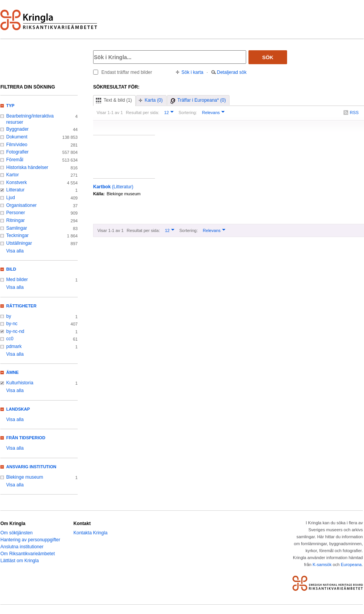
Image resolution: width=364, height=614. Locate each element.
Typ (10, 106)
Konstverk (16, 182)
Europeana (351, 565)
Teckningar (17, 235)
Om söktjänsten (16, 533)
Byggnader (17, 129)
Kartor (13, 175)
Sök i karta (193, 72)
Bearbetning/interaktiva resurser (30, 119)
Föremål (15, 160)
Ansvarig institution (31, 467)
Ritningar (15, 220)
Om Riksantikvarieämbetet (28, 554)
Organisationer (21, 205)
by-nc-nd (15, 331)
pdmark (14, 346)
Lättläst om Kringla (20, 561)
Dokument (17, 137)
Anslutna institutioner (22, 547)
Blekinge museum (25, 477)
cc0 (10, 339)
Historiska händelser (27, 167)
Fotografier (17, 152)
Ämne (12, 372)
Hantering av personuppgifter (30, 540)
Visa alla (15, 251)
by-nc (12, 324)
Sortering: (188, 113)
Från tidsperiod (26, 438)
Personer (16, 213)
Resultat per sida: (143, 113)
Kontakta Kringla (90, 533)
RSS (354, 113)
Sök (268, 57)
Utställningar (19, 243)
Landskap (18, 409)
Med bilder (17, 280)
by (9, 316)
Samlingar (17, 228)
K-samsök (322, 565)
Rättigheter (21, 306)
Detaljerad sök (232, 72)
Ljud (11, 198)
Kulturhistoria (20, 383)
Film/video (17, 145)
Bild (11, 269)
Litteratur (15, 190)
